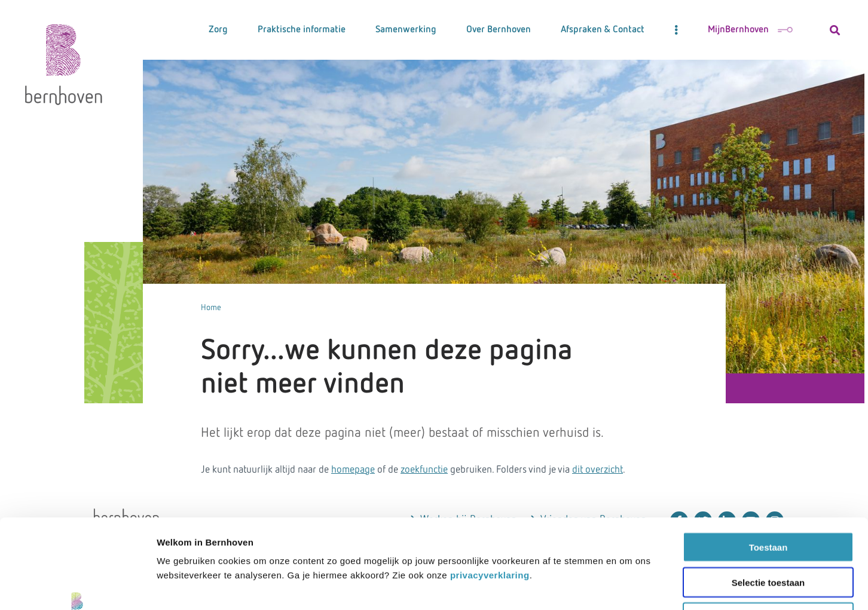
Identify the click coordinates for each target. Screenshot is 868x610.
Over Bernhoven (499, 30)
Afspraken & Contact (603, 30)
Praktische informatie (302, 30)
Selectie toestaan (768, 499)
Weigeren (768, 534)
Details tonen (770, 586)
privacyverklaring (490, 491)
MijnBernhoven (750, 30)
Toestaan (768, 463)
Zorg (218, 30)
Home (211, 308)
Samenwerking (406, 30)
